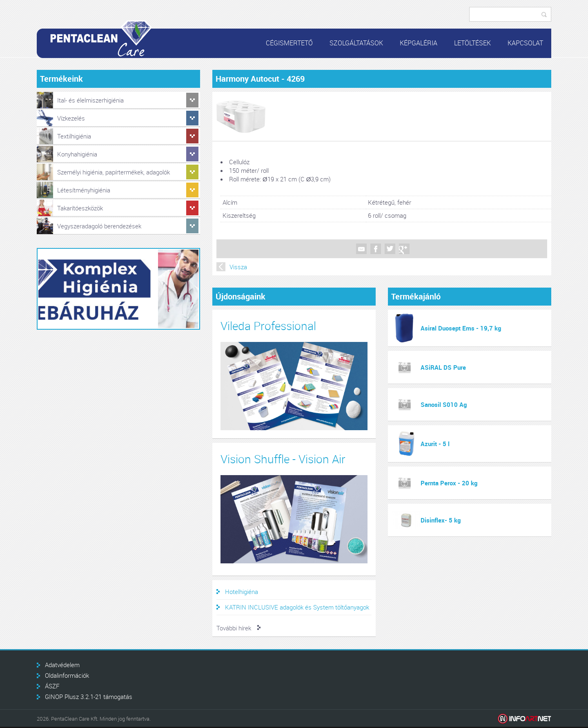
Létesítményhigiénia (84, 190)
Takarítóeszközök (80, 208)
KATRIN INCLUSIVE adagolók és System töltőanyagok (297, 607)
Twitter (390, 249)
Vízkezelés (71, 118)
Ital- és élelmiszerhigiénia (90, 100)
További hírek (234, 628)
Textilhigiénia (74, 136)
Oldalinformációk (67, 675)
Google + (404, 249)
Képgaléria (419, 43)
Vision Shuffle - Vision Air (283, 459)
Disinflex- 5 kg (441, 520)
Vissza (238, 267)
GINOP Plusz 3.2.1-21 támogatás (89, 697)
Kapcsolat (525, 43)
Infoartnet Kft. (525, 719)
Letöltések (472, 43)
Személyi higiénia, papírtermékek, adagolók (114, 172)
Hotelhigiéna (242, 592)
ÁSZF (52, 686)
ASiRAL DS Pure (443, 367)
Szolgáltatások (356, 43)
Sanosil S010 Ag (444, 404)
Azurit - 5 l (435, 444)
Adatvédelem (62, 665)
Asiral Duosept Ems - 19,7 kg (461, 328)
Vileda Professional (268, 326)
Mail (361, 249)
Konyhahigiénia (77, 154)
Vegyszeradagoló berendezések (99, 226)
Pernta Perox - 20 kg (449, 483)
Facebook (376, 249)
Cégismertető (289, 43)
